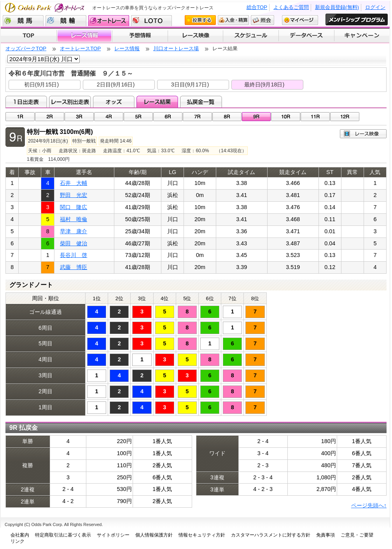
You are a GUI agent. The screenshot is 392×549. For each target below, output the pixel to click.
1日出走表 (26, 102)
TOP (29, 36)
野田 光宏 (73, 195)
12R (345, 117)
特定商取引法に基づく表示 (63, 535)
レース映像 (195, 36)
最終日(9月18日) (264, 84)
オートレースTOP (80, 48)
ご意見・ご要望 (357, 535)
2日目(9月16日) (116, 84)
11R (315, 117)
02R (50, 117)
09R (256, 117)
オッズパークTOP (26, 48)
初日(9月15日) (42, 84)
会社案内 (20, 535)
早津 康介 (73, 231)
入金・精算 (233, 20)
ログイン (375, 7)
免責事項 (325, 535)
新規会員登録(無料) (337, 7)
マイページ (300, 20)
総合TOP (257, 7)
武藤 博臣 (73, 267)
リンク (17, 541)
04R (109, 117)
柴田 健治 (73, 243)
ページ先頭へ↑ (369, 505)
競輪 (66, 21)
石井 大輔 (73, 183)
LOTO (151, 21)
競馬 (23, 21)
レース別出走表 (70, 102)
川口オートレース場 (176, 48)
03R (79, 117)
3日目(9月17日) (190, 84)
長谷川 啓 (73, 255)
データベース (307, 36)
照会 (262, 20)
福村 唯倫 (73, 219)
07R (197, 117)
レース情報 (84, 36)
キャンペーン (362, 36)
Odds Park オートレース (45, 8)
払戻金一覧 (201, 102)
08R (227, 117)
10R (286, 117)
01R (20, 117)
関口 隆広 (73, 207)
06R (168, 117)
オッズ (114, 102)
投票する (200, 20)
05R (138, 117)
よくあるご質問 (291, 7)
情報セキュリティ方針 (202, 535)
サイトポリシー (113, 535)
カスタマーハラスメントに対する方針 (271, 535)
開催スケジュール (251, 36)
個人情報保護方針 (154, 535)
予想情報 (140, 36)
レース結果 (157, 102)
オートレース (109, 21)
